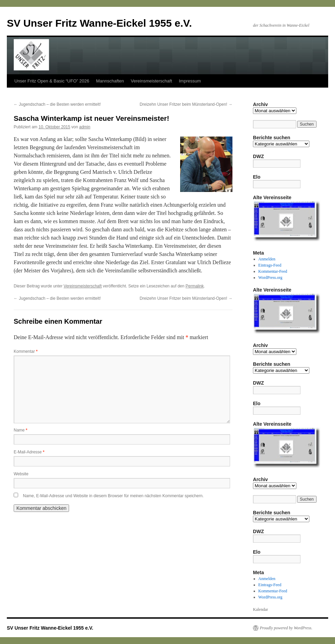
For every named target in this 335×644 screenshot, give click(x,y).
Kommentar (26, 351)
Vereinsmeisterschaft (152, 81)
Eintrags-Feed (270, 265)
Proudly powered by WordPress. (286, 628)
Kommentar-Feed (273, 271)
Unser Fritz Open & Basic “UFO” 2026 (52, 81)
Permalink (195, 286)
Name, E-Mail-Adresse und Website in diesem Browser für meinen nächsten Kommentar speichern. (113, 496)
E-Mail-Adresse (29, 452)
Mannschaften (110, 81)
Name (21, 430)
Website (21, 474)
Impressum (190, 81)
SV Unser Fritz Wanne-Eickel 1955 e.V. (99, 23)
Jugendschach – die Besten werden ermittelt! (57, 104)
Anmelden (267, 259)
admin (85, 127)
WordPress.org (270, 278)
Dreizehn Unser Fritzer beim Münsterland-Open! (186, 104)
